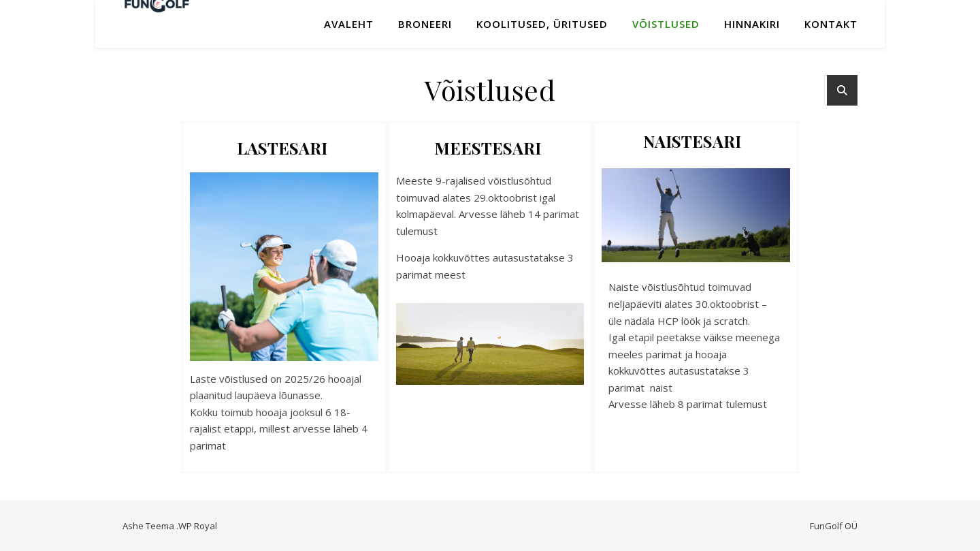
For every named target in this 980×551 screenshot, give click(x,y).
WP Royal (198, 526)
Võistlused (666, 24)
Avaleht (349, 24)
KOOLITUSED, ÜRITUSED (542, 24)
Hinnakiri (752, 24)
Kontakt (831, 24)
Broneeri (425, 24)
